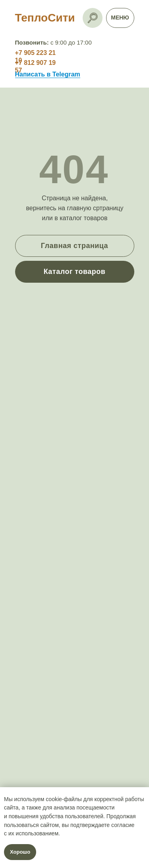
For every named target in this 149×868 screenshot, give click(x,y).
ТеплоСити (45, 18)
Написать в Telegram (48, 74)
